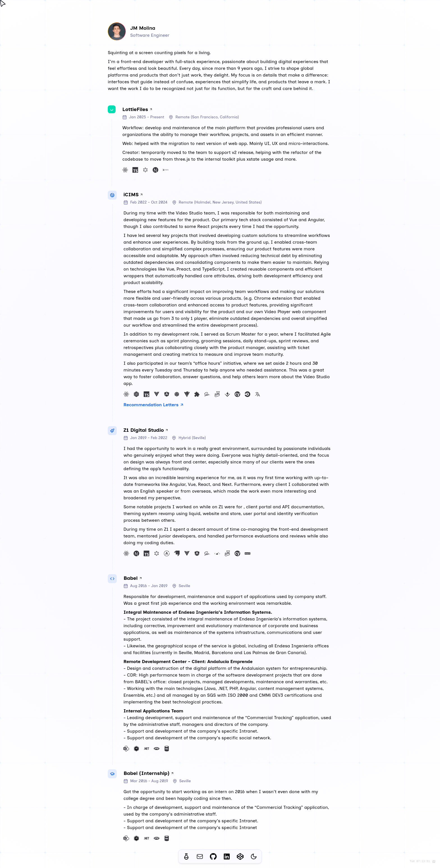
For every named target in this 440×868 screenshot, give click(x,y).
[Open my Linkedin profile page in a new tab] (227, 857)
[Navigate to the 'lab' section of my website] (186, 857)
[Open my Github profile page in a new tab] (213, 857)
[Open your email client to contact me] (200, 857)
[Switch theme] (254, 857)
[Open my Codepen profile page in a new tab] (240, 857)
